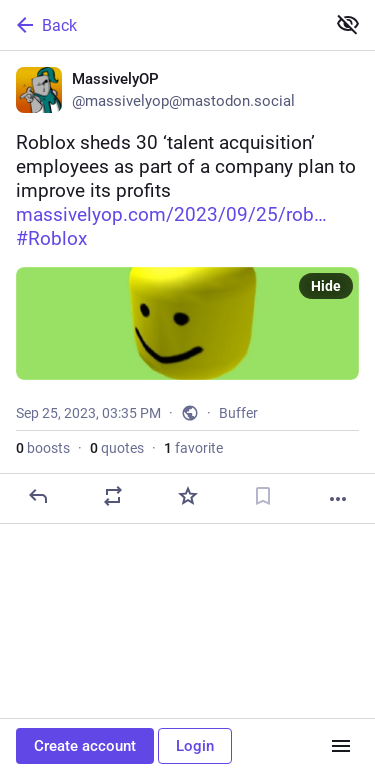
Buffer (238, 413)
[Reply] (38, 496)
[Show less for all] (348, 24)
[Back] (160, 25)
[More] (338, 499)
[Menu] (341, 746)
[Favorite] (188, 496)
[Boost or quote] (113, 496)
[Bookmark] (263, 496)
